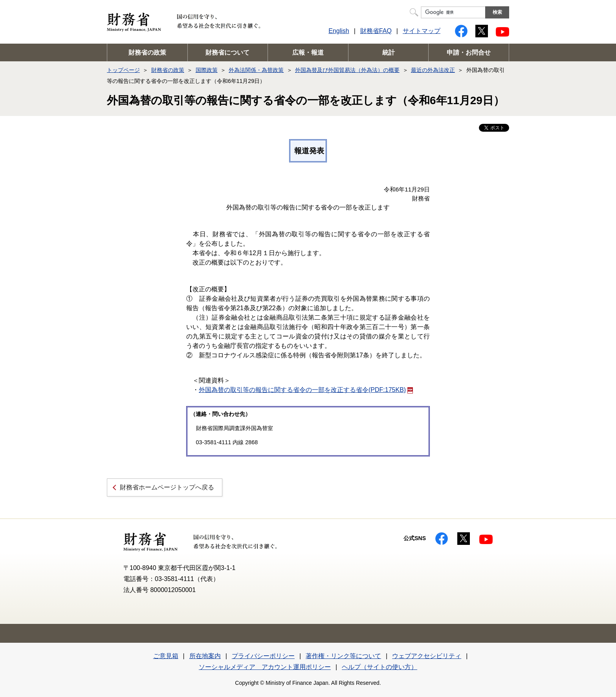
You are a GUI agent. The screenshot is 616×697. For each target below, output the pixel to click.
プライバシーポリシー (263, 656)
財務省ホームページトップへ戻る (167, 487)
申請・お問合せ (469, 52)
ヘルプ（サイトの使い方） (379, 667)
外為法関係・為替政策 (256, 70)
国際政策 (207, 70)
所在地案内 (205, 656)
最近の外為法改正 (433, 70)
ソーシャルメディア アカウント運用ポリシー (265, 667)
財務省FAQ (376, 31)
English (339, 31)
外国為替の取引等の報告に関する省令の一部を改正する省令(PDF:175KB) (306, 390)
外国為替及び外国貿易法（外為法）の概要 (347, 70)
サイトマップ (422, 31)
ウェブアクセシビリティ (427, 656)
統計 (389, 52)
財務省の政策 (147, 52)
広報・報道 (308, 52)
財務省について (227, 52)
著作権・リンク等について (343, 656)
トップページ (123, 70)
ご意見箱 (166, 656)
